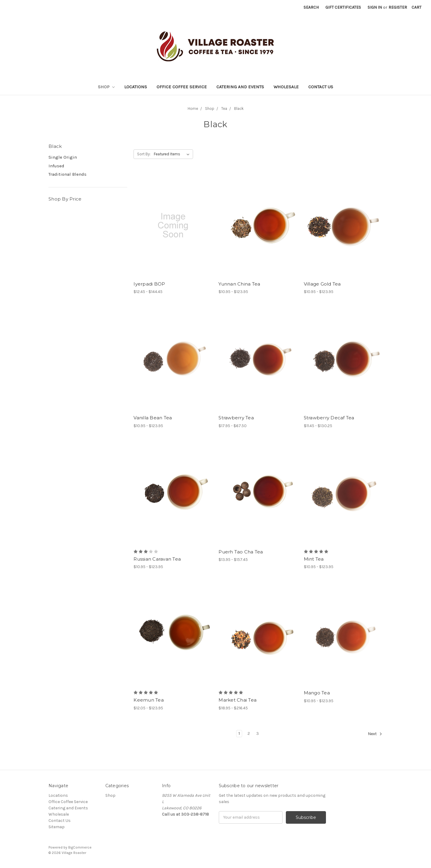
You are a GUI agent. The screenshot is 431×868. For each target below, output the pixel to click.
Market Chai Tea (237, 700)
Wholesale (286, 87)
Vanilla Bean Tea (153, 418)
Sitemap (57, 827)
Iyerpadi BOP (149, 284)
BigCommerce (80, 847)
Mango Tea (317, 693)
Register (398, 7)
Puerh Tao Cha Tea (241, 552)
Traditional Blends (67, 174)
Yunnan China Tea (239, 284)
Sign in (375, 7)
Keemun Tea (149, 700)
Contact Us (321, 87)
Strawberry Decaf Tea (329, 418)
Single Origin (63, 157)
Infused (56, 166)
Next (375, 734)
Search (311, 7)
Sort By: (144, 154)
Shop (106, 87)
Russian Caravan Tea (157, 559)
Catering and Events (240, 87)
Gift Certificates (343, 7)
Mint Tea (314, 559)
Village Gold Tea (322, 284)
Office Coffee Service (182, 87)
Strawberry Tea (236, 418)
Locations (136, 87)
